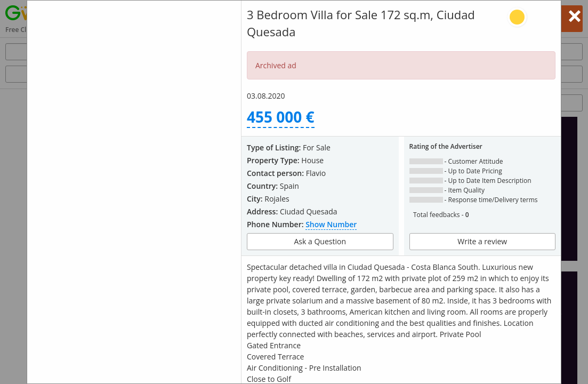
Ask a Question (320, 241)
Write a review (482, 241)
